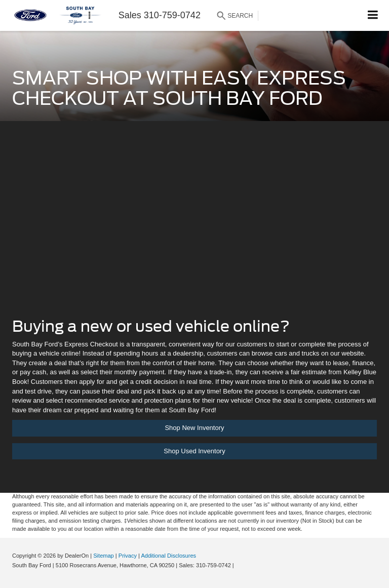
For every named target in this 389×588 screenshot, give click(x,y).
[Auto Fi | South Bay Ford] (194, 226)
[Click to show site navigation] (373, 15)
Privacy (128, 556)
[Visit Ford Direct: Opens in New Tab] (238, 565)
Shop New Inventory (194, 428)
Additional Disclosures (168, 556)
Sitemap (104, 556)
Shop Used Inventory (194, 451)
